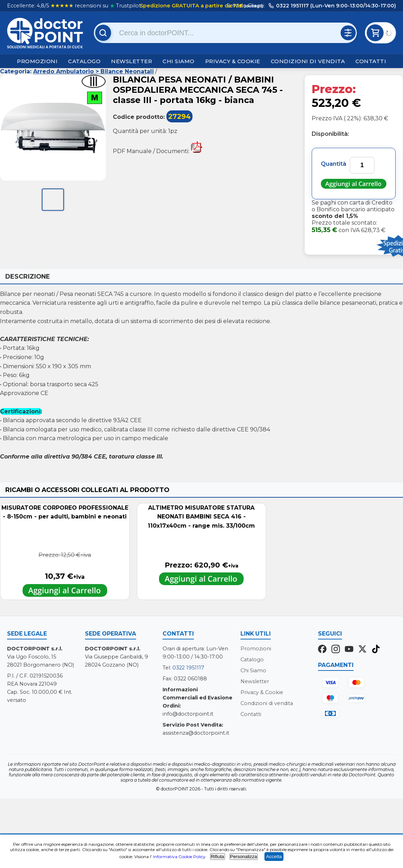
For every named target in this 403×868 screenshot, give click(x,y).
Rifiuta (218, 857)
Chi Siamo (179, 61)
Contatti (371, 61)
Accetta (274, 857)
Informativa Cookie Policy (179, 857)
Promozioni (37, 61)
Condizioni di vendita (308, 61)
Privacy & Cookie (233, 61)
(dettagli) (253, 6)
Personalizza (244, 857)
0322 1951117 (188, 668)
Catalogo (84, 61)
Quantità (334, 164)
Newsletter (132, 61)
